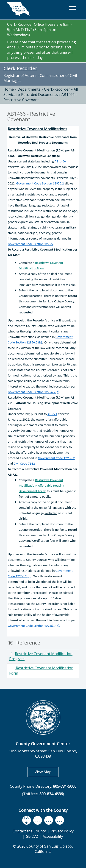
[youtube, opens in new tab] (37, 820)
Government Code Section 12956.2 (40, 183)
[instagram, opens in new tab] (60, 820)
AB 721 (52, 414)
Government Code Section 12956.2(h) (33, 392)
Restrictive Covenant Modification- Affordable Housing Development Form (41, 486)
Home (9, 89)
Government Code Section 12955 (30, 244)
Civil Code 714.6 (25, 463)
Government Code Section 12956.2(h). (34, 626)
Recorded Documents (39, 95)
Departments (29, 89)
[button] (72, 8)
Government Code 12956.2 (56, 458)
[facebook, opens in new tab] (27, 821)
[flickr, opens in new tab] (49, 820)
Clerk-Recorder (20, 68)
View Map (47, 772)
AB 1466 (60, 161)
